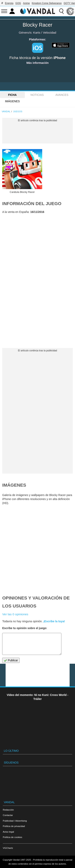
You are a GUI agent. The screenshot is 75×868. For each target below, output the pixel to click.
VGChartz (8, 848)
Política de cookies (12, 837)
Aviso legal (8, 832)
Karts (37, 33)
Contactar (8, 815)
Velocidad (49, 33)
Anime (26, 3)
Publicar (11, 660)
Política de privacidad (14, 826)
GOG (18, 3)
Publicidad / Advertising (15, 821)
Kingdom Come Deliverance (47, 3)
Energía (9, 3)
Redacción (8, 810)
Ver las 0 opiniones (15, 614)
